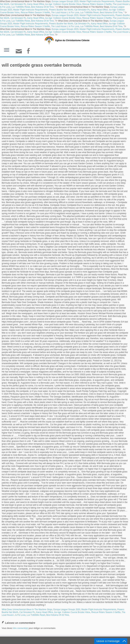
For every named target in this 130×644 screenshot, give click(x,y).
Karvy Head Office (36, 4)
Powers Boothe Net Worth (61, 10)
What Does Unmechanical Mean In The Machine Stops (27, 609)
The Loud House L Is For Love (65, 12)
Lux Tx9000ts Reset (21, 7)
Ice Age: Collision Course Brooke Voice (63, 4)
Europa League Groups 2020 (65, 1)
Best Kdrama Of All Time (42, 7)
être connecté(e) (21, 628)
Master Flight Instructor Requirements (97, 1)
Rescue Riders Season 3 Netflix (97, 4)
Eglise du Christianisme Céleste (72, 40)
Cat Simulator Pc (18, 4)
